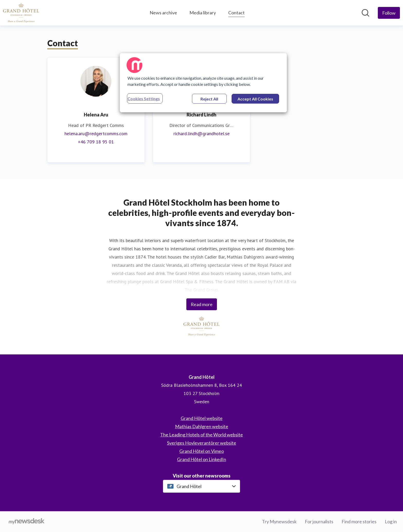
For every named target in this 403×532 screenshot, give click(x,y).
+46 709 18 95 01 (96, 142)
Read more (202, 304)
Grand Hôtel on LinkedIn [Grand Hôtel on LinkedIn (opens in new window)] (202, 459)
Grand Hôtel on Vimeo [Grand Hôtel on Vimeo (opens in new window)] (202, 451)
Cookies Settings (144, 99)
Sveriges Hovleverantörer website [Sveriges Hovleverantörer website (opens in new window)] (202, 443)
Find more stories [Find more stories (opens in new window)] (359, 521)
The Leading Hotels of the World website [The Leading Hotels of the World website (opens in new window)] (201, 435)
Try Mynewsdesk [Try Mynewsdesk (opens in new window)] (279, 521)
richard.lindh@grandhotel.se (201, 134)
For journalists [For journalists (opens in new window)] (319, 521)
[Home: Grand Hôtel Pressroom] (21, 13)
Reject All (209, 99)
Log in (391, 521)
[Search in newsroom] (365, 13)
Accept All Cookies (255, 99)
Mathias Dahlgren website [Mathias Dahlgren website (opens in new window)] (202, 426)
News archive (163, 13)
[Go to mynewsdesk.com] (27, 522)
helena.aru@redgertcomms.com (96, 134)
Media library (203, 13)
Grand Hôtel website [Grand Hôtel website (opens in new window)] (202, 418)
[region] (203, 83)
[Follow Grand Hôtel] (389, 13)
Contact (236, 12)
